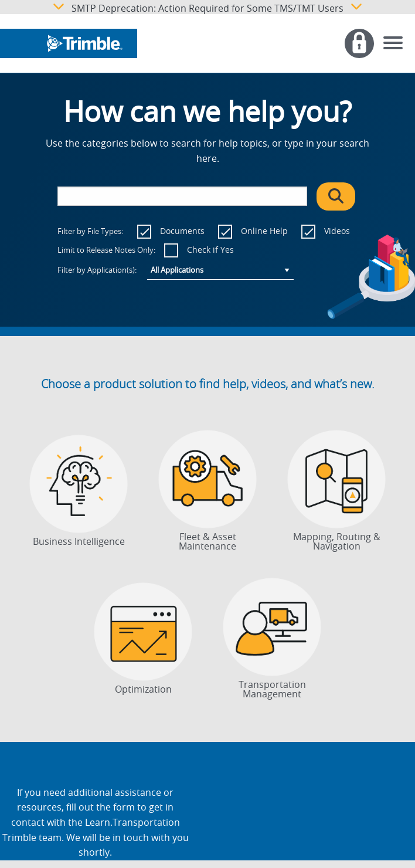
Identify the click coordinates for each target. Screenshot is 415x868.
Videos (337, 231)
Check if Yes (210, 250)
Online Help (264, 231)
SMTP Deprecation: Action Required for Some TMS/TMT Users (207, 7)
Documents (182, 231)
